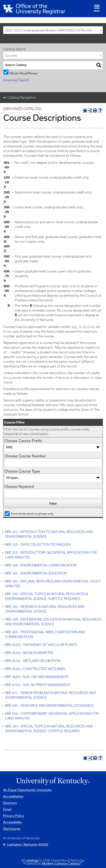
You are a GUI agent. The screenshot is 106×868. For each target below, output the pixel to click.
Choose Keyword (19, 486)
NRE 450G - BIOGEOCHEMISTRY (29, 653)
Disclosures (12, 829)
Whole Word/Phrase (23, 73)
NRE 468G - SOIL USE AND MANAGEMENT (37, 677)
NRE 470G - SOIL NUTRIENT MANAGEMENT (38, 685)
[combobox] (53, 30)
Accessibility (13, 822)
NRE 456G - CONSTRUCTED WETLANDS (35, 669)
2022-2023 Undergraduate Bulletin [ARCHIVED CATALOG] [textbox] (48, 30)
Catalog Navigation (22, 98)
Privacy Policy (14, 816)
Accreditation (13, 796)
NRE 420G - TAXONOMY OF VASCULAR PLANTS (41, 645)
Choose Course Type (22, 471)
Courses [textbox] (11, 56)
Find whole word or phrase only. (32, 514)
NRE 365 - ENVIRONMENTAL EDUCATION (36, 573)
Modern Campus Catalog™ (62, 863)
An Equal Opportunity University (27, 790)
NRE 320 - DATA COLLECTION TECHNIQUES (38, 545)
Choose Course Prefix (23, 441)
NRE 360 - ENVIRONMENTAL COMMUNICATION (41, 565)
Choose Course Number (25, 456)
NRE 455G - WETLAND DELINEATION (33, 661)
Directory (10, 803)
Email (7, 809)
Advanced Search (16, 80)
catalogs (32, 860)
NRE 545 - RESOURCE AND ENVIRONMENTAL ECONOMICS (49, 706)
